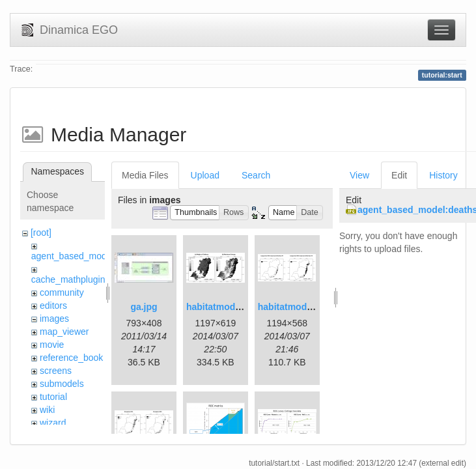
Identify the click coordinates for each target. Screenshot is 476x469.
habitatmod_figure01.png (241, 307)
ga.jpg (144, 307)
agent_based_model (73, 256)
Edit (399, 175)
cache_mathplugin (68, 279)
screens (56, 371)
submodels (62, 384)
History (443, 175)
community (62, 292)
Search (256, 175)
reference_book (71, 358)
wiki (47, 410)
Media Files (145, 175)
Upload (205, 175)
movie (52, 345)
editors (53, 306)
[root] (41, 233)
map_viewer (64, 332)
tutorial (53, 397)
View (359, 175)
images (54, 319)
